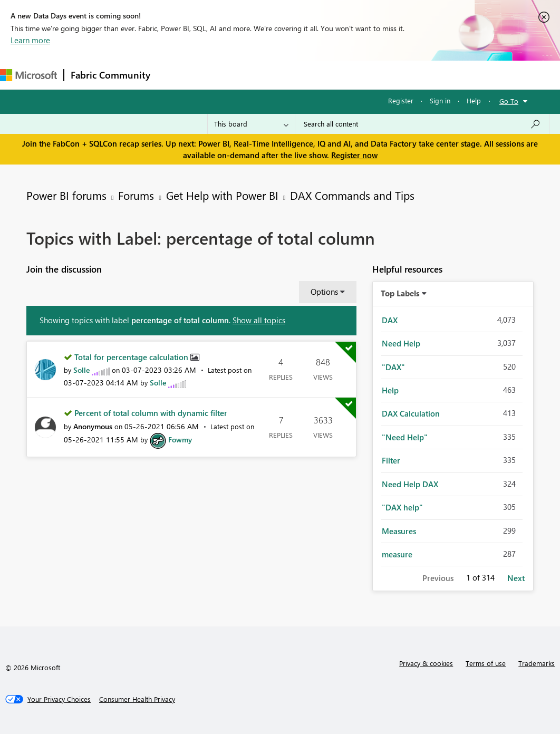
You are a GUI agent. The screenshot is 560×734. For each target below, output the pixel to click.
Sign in (440, 100)
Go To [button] (509, 101)
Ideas (264, 75)
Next (516, 578)
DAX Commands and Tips (352, 195)
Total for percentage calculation (132, 357)
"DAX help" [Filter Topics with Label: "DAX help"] (402, 507)
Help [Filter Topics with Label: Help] (390, 390)
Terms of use (486, 663)
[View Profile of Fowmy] (180, 440)
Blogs (358, 75)
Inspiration (221, 75)
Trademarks (537, 663)
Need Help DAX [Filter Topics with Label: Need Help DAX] (410, 484)
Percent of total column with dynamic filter (151, 413)
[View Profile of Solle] (81, 370)
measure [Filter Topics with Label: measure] (397, 554)
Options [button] (324, 292)
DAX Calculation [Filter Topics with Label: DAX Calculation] (411, 413)
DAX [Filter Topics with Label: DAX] (390, 320)
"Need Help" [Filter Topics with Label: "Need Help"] (405, 437)
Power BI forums (66, 195)
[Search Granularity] (251, 124)
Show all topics (259, 320)
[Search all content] (422, 124)
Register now (354, 155)
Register (401, 100)
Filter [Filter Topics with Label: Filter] (391, 460)
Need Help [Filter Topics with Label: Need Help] (401, 343)
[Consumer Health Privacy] (137, 699)
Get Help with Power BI (222, 195)
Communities (311, 75)
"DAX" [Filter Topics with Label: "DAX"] (393, 367)
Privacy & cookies (426, 663)
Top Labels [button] (400, 293)
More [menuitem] (394, 75)
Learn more (30, 40)
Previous (438, 578)
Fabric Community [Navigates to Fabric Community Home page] (110, 75)
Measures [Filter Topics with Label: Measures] (399, 531)
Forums (174, 75)
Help (474, 100)
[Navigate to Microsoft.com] (28, 75)
